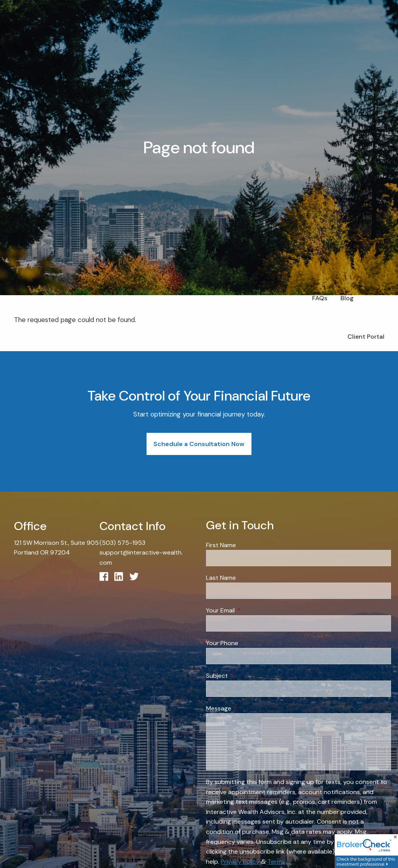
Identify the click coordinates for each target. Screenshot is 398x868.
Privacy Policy (241, 862)
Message (248, 708)
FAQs (320, 298)
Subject (247, 676)
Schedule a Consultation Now (199, 444)
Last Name (221, 578)
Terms (276, 862)
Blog (347, 298)
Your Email (250, 610)
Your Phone (222, 643)
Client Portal (366, 337)
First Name (221, 545)
